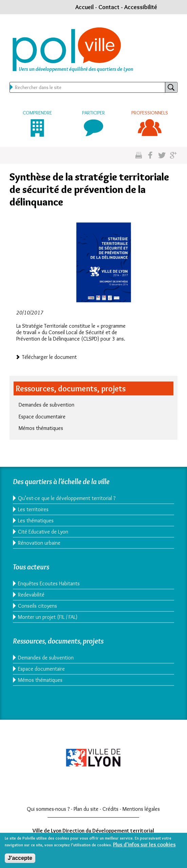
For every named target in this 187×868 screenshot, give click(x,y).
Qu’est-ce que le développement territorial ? (67, 498)
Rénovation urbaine (39, 543)
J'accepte (20, 860)
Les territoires (33, 509)
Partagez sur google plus (173, 156)
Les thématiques (36, 520)
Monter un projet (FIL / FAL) (48, 617)
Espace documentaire (42, 417)
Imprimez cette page (139, 156)
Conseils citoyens (38, 606)
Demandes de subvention (46, 405)
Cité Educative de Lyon (43, 532)
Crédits (110, 809)
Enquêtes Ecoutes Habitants (49, 583)
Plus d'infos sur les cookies (144, 847)
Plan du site (86, 809)
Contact (109, 7)
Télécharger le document (49, 356)
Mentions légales (141, 809)
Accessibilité (141, 7)
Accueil (85, 7)
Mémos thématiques (41, 428)
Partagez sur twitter (162, 156)
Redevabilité (31, 595)
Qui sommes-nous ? (48, 809)
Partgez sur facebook (150, 156)
